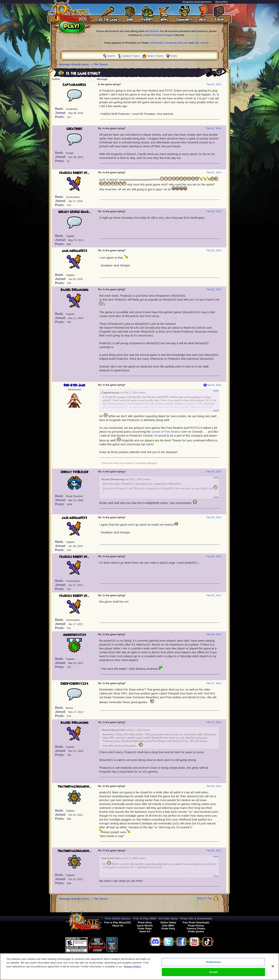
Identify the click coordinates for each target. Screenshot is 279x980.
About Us (118, 926)
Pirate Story (145, 922)
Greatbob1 (74, 129)
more (216, 391)
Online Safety (168, 922)
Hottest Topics (155, 56)
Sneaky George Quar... (74, 212)
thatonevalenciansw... (74, 787)
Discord (154, 31)
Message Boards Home (74, 64)
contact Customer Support (158, 35)
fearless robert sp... (74, 173)
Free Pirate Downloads (196, 922)
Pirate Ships (145, 928)
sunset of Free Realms (166, 432)
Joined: (61, 113)
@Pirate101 (157, 43)
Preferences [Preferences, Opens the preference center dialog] (214, 963)
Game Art (145, 931)
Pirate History (196, 926)
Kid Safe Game (168, 918)
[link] (127, 944)
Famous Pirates (196, 928)
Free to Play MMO (145, 918)
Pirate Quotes (196, 931)
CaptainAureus (74, 85)
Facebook (171, 43)
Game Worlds (145, 926)
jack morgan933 (74, 251)
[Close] (273, 967)
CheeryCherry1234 (74, 684)
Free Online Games (118, 918)
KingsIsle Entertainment (197, 2)
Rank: (60, 109)
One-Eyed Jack (74, 385)
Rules (174, 56)
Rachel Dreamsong (74, 290)
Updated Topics (131, 56)
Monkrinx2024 (74, 635)
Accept (214, 973)
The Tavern (101, 64)
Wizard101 (221, 2)
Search (111, 56)
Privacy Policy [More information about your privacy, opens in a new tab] (132, 968)
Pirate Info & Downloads (196, 918)
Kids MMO (168, 926)
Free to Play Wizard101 (118, 922)
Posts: (60, 117)
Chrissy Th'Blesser (74, 472)
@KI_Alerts (201, 43)
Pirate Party (168, 928)
